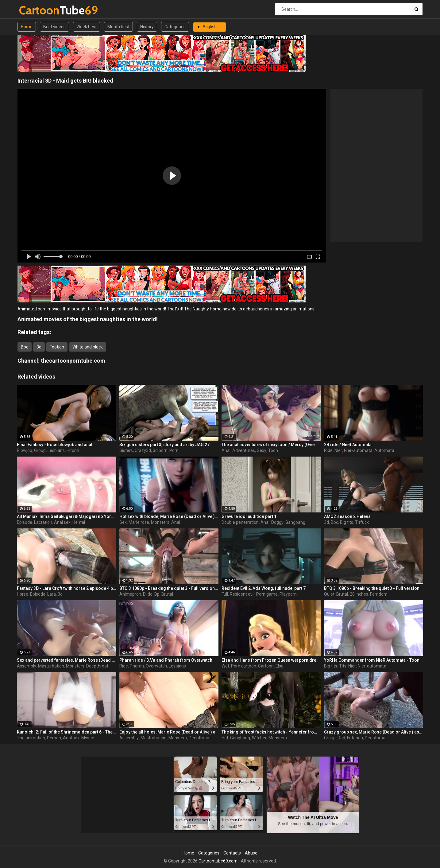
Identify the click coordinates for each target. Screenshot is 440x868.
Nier (338, 450)
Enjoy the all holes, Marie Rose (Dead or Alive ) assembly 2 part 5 (169, 732)
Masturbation (51, 666)
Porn (174, 450)
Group (40, 450)
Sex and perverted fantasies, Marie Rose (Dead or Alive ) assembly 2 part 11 (67, 660)
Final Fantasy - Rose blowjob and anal (55, 445)
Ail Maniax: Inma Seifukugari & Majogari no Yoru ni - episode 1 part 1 (67, 516)
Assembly (27, 666)
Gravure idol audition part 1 (249, 516)
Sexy (262, 450)
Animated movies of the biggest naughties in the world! (88, 319)
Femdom (379, 594)
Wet (225, 666)
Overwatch (156, 666)
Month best (118, 27)
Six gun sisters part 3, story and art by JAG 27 (164, 445)
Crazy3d (143, 450)
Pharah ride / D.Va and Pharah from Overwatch (166, 660)
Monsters (160, 522)
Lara (52, 594)
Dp (157, 594)
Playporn (288, 594)
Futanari (355, 738)
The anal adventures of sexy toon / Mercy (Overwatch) (271, 445)
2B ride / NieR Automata (348, 445)
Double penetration (240, 522)
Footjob (57, 347)
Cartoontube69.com (218, 861)
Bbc (25, 347)
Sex (123, 522)
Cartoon (266, 666)
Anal (226, 450)
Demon (54, 738)
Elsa (280, 666)
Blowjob (25, 450)
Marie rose (139, 522)
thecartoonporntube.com (73, 361)
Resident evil (242, 594)
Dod (341, 738)
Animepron (130, 594)
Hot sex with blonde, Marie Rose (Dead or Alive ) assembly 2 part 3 (169, 516)
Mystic (88, 738)
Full (225, 594)
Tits (343, 666)
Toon (273, 450)
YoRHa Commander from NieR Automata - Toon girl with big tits (374, 660)
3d (39, 347)
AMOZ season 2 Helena (347, 516)
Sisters (126, 450)
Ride (328, 450)
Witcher (259, 738)
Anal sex (62, 522)
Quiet (329, 594)
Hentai (79, 522)
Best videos (54, 27)
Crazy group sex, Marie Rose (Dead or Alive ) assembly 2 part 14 (374, 732)
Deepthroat (97, 666)
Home (27, 27)
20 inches (359, 594)
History (147, 27)
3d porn (160, 450)
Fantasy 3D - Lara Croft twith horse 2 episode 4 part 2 (67, 588)
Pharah (137, 666)
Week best (87, 27)
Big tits (347, 522)
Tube (35, 10)
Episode (25, 522)
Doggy (277, 522)
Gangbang (295, 522)
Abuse (251, 853)
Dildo (148, 594)
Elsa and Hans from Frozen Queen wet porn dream (271, 660)
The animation (31, 738)
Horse (23, 594)
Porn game (267, 594)
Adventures (244, 450)
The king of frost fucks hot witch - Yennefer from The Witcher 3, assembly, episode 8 (271, 732)
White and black (88, 347)
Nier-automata (358, 450)
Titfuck (362, 522)
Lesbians (56, 450)
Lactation (43, 522)
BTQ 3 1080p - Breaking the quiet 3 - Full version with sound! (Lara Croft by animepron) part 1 (374, 588)
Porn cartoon (244, 666)
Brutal (167, 594)
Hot (225, 738)
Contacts (232, 853)
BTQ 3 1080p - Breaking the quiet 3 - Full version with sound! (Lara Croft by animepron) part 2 (169, 588)
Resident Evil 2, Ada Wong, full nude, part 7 (264, 588)
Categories (175, 27)
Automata (384, 450)
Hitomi (73, 450)
